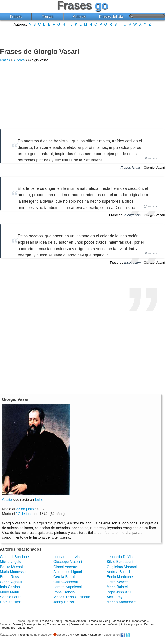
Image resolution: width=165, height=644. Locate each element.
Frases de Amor (50, 621)
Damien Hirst (10, 602)
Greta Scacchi (118, 582)
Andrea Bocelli (118, 572)
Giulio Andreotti (66, 582)
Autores (79, 17)
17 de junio (25, 514)
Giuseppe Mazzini (68, 562)
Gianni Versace (66, 567)
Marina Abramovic (121, 602)
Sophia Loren (11, 597)
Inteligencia (132, 215)
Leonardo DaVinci (121, 557)
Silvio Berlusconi (120, 562)
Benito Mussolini (13, 567)
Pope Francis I (65, 592)
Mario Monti (9, 592)
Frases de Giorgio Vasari (40, 51)
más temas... (141, 621)
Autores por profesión (105, 624)
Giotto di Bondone (14, 557)
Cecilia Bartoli (64, 577)
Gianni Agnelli (11, 582)
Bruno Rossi (10, 577)
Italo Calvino (10, 587)
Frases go (23, 635)
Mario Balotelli (118, 587)
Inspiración (132, 262)
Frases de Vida (99, 621)
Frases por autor (58, 624)
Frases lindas (131, 167)
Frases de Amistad (75, 621)
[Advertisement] (83, 37)
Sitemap (96, 635)
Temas (48, 17)
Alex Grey (115, 597)
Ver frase (151, 159)
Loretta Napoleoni (68, 587)
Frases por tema (34, 624)
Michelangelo (11, 562)
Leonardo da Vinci (68, 557)
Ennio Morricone (120, 577)
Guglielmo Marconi (122, 567)
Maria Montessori (14, 572)
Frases (16, 17)
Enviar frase (25, 628)
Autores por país (131, 624)
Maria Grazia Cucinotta (72, 597)
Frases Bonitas (120, 621)
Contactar (81, 635)
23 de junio (25, 509)
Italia (39, 500)
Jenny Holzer (64, 602)
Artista (7, 500)
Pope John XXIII (120, 592)
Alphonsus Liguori (68, 572)
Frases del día (111, 17)
